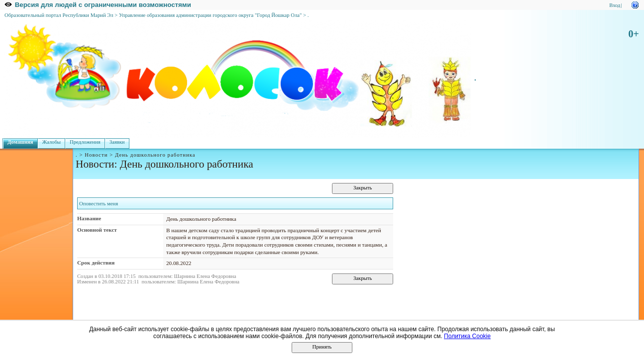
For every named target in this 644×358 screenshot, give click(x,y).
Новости (96, 155)
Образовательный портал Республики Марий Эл (59, 15)
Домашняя (20, 142)
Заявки (117, 142)
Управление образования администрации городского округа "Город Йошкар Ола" (211, 15)
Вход (615, 5)
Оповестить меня (99, 204)
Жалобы (52, 142)
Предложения (85, 142)
